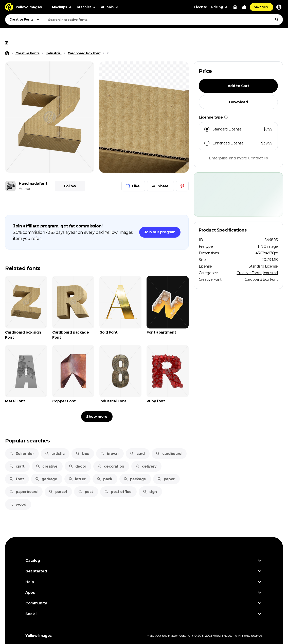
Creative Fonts (249, 273)
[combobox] (163, 20)
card (137, 454)
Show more (97, 417)
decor (77, 466)
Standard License (263, 266)
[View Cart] (235, 7)
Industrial (270, 273)
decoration (111, 466)
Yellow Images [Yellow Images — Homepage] (39, 636)
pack (104, 479)
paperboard (23, 492)
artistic (55, 454)
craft (17, 466)
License (201, 7)
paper (166, 479)
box (82, 454)
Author (25, 189)
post (86, 492)
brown (109, 454)
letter (77, 479)
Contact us (258, 158)
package (135, 479)
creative (47, 466)
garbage (46, 479)
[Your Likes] (244, 7)
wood (18, 504)
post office (118, 492)
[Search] (277, 20)
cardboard (168, 454)
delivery (146, 466)
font (16, 479)
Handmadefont (33, 184)
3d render (21, 454)
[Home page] (7, 53)
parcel (58, 492)
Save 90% (262, 7)
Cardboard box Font (261, 279)
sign (150, 492)
